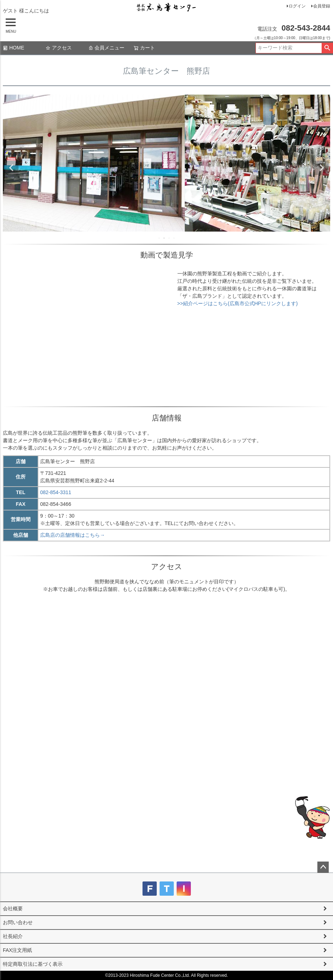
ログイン (297, 6)
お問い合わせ (18, 922)
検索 (327, 48)
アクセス (59, 48)
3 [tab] (170, 238)
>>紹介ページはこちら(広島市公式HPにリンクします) (238, 303)
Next (322, 168)
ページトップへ (323, 867)
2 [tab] (165, 238)
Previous (11, 168)
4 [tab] (174, 238)
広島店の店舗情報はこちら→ (72, 535)
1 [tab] (160, 238)
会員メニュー (106, 48)
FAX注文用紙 (17, 950)
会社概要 (13, 909)
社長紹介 (13, 936)
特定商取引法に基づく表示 (33, 964)
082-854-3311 (56, 492)
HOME (14, 48)
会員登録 (322, 6)
